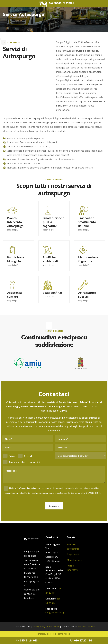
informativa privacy (28, 488)
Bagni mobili (73, 554)
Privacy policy (39, 627)
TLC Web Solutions (86, 627)
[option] (27, 365)
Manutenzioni (74, 560)
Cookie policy (53, 627)
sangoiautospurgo (55, 613)
